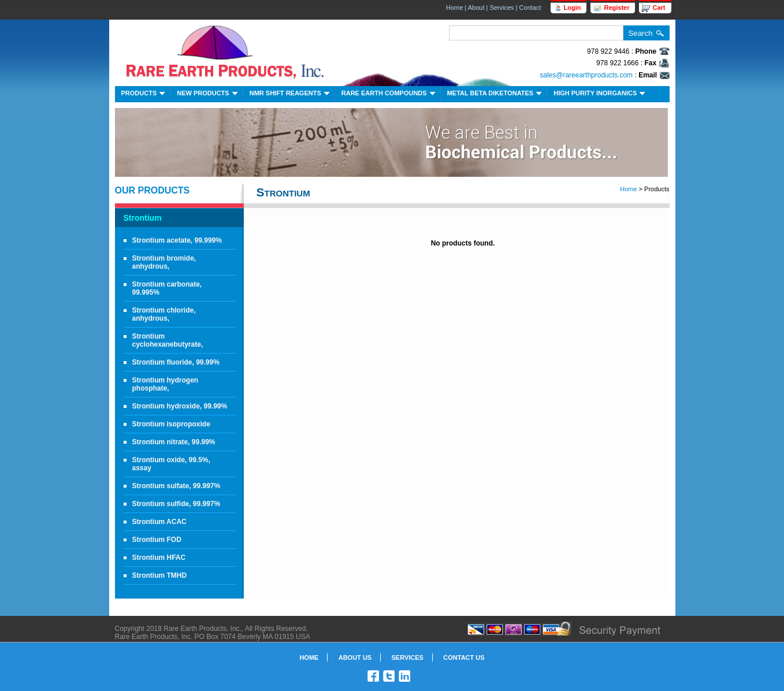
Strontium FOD (157, 540)
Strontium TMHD (160, 575)
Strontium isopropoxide (171, 424)
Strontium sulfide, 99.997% (177, 504)
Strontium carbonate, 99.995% (167, 288)
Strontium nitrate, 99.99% (174, 442)
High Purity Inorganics (601, 94)
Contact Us (464, 657)
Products (145, 94)
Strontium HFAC (159, 558)
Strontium (143, 218)
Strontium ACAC (159, 522)
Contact (530, 8)
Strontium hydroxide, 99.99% (180, 406)
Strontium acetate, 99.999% (177, 240)
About (476, 8)
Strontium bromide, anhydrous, (164, 262)
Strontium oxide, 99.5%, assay (171, 464)
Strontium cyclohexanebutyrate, (168, 340)
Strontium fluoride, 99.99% (176, 362)
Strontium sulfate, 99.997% (177, 486)
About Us (355, 657)
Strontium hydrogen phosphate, (166, 384)
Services (501, 8)
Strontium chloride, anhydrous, (164, 314)
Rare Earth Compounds (390, 94)
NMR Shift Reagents (291, 94)
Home (454, 8)
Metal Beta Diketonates (496, 94)
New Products (208, 94)
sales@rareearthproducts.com (586, 75)
